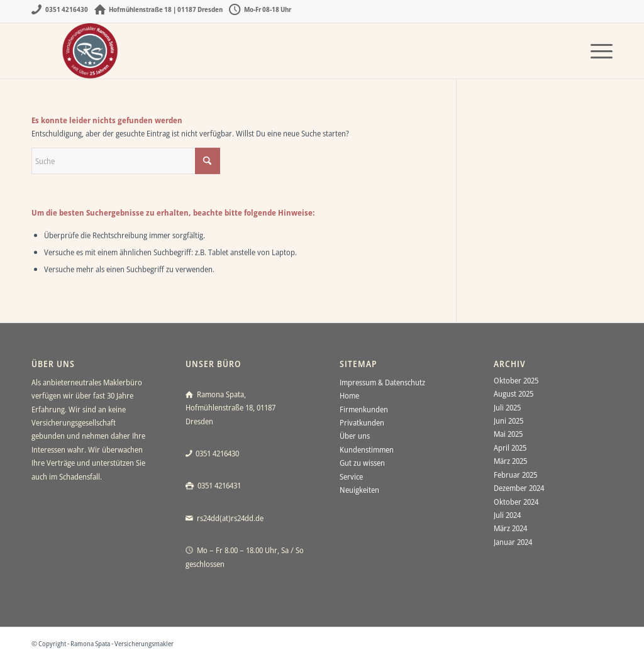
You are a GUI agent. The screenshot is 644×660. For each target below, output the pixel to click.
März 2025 (510, 461)
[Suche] (126, 161)
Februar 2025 (515, 475)
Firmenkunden (364, 409)
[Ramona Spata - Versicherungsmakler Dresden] (92, 51)
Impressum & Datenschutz (382, 382)
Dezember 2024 (519, 488)
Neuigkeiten (359, 490)
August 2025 (514, 393)
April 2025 (510, 448)
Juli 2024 (507, 515)
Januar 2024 (513, 542)
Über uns (355, 436)
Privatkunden (362, 422)
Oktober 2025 (516, 380)
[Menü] (597, 51)
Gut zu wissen (362, 463)
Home (349, 395)
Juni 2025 (508, 421)
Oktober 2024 (516, 502)
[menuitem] (597, 51)
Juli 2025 (507, 407)
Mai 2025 (508, 434)
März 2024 (510, 528)
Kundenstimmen (367, 449)
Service (351, 476)
